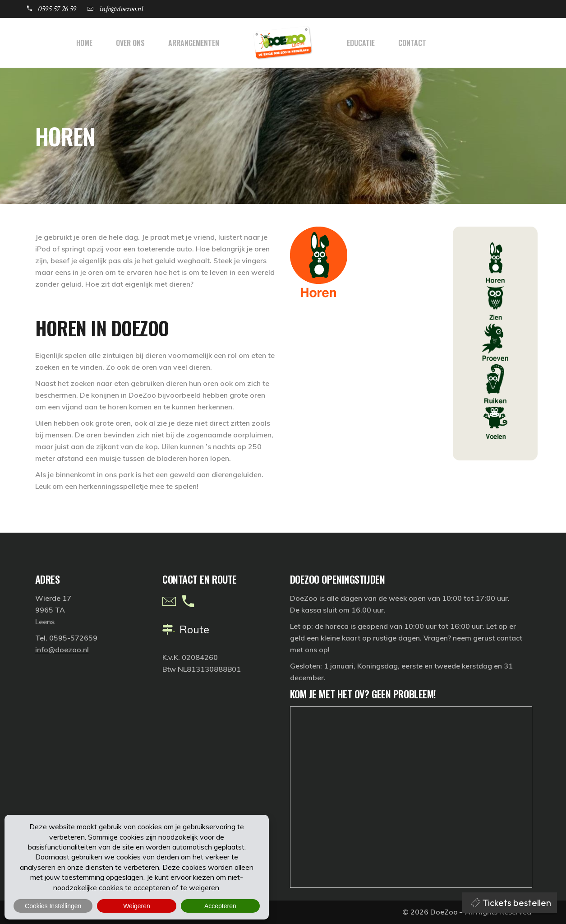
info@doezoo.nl (62, 650)
